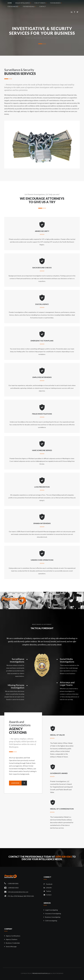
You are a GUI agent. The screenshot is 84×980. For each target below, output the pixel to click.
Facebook (48, 884)
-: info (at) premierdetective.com (16, 892)
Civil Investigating (51, 921)
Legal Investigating (51, 910)
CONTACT (43, 6)
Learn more (19, 783)
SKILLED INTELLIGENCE (23, 3)
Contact (48, 895)
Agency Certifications (13, 936)
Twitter (47, 891)
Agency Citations (12, 939)
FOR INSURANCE (56, 3)
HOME (10, 3)
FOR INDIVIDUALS (29, 6)
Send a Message (11, 947)
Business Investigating (53, 917)
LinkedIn (48, 888)
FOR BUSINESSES (14, 6)
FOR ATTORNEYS (41, 3)
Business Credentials (13, 943)
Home (28, 38)
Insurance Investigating (53, 913)
